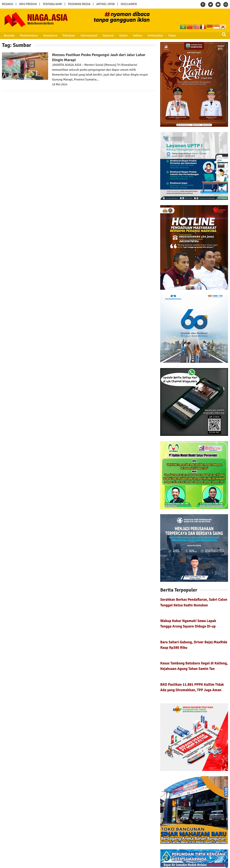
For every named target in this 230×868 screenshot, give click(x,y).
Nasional (104, 36)
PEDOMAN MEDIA (79, 4)
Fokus (166, 36)
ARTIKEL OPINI (106, 4)
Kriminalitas (150, 36)
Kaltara (132, 36)
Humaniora (48, 36)
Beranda (8, 36)
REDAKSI (8, 4)
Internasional (86, 36)
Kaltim (119, 36)
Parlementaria (27, 36)
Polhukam (66, 36)
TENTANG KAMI (53, 4)
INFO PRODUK (28, 4)
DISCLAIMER (129, 4)
